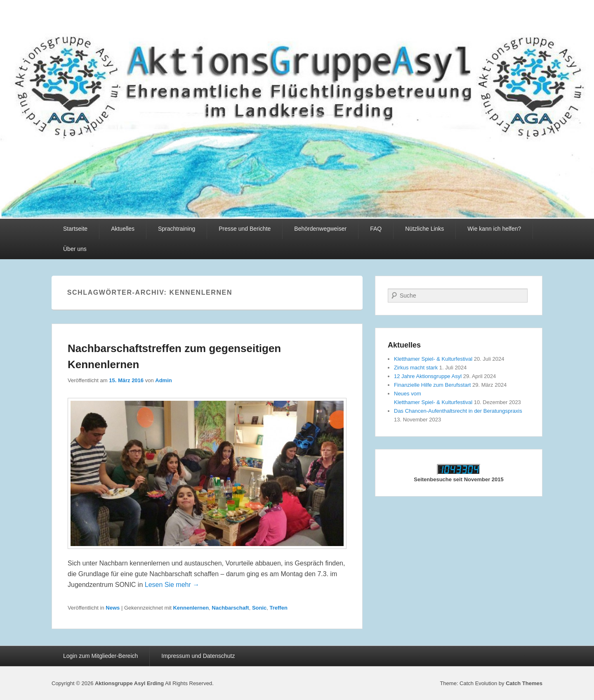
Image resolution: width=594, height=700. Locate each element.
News (113, 608)
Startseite (75, 229)
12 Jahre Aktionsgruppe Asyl (428, 376)
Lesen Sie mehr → (172, 585)
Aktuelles (123, 229)
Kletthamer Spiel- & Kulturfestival (433, 359)
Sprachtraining (177, 229)
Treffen (279, 608)
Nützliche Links (424, 229)
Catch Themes (524, 683)
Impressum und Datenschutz (198, 656)
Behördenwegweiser (320, 229)
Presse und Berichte (245, 229)
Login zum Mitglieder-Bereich (100, 656)
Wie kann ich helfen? (494, 229)
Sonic (259, 608)
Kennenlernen (191, 608)
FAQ (376, 229)
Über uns (75, 249)
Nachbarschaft (230, 608)
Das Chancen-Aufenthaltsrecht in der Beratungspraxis (458, 411)
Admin (163, 380)
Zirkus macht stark (416, 368)
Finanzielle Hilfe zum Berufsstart (432, 385)
